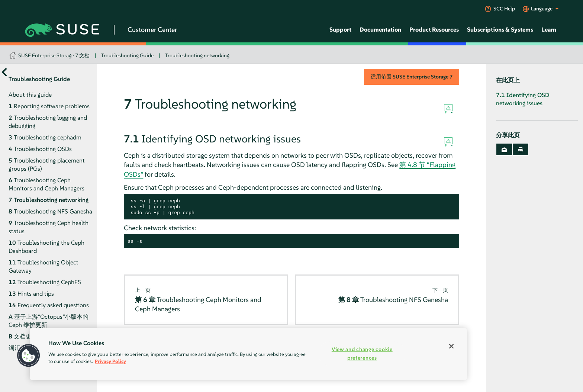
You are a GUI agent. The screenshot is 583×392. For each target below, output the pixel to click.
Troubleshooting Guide (127, 55)
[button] (29, 356)
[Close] (451, 346)
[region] (248, 354)
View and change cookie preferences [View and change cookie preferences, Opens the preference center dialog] (362, 354)
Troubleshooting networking (197, 55)
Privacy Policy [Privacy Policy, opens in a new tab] (110, 361)
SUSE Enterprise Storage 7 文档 (54, 55)
